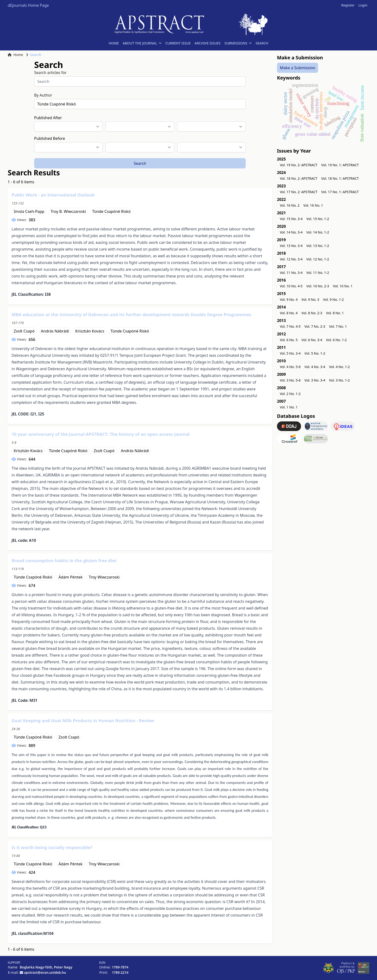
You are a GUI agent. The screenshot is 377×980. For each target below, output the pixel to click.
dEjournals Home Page (28, 5)
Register (348, 5)
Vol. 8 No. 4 (289, 313)
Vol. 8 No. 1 (335, 313)
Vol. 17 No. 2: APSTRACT (299, 192)
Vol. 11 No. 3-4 (291, 273)
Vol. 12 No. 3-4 (291, 259)
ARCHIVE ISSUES (208, 43)
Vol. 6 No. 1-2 (336, 340)
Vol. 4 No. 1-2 (339, 367)
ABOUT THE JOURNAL (142, 43)
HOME (114, 43)
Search (140, 163)
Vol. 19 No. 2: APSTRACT (299, 165)
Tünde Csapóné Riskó (111, 211)
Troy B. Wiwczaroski (68, 211)
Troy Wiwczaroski (104, 577)
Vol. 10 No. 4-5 (291, 286)
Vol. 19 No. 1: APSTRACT (340, 165)
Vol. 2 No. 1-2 (290, 394)
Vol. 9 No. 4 (289, 299)
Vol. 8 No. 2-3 (312, 313)
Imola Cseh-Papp (29, 211)
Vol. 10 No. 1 (343, 286)
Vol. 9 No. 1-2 (333, 299)
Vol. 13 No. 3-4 (291, 246)
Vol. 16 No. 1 (313, 205)
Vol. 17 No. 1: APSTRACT (340, 192)
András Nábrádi (55, 331)
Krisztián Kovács (90, 331)
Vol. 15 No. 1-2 (318, 219)
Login (363, 5)
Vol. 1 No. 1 (289, 407)
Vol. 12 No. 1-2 (318, 259)
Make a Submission (298, 68)
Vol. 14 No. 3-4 (291, 232)
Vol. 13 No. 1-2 (318, 246)
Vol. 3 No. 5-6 (290, 380)
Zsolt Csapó (24, 331)
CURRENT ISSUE (178, 43)
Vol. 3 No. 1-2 (339, 380)
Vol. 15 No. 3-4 (291, 219)
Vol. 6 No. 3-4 (312, 340)
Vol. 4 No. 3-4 (315, 367)
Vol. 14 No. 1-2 (318, 232)
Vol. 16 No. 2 (290, 205)
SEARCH (262, 43)
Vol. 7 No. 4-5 (290, 326)
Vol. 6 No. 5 (289, 340)
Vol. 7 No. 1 (338, 326)
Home (15, 55)
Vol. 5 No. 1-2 (315, 353)
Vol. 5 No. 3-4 (290, 353)
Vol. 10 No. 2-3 (318, 286)
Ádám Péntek (70, 577)
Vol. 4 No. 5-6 (290, 367)
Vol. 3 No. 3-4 (315, 380)
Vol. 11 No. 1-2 (318, 273)
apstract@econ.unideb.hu (45, 972)
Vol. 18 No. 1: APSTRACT (340, 178)
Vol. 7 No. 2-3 (315, 326)
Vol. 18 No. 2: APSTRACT (299, 178)
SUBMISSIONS (238, 43)
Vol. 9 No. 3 (310, 299)
